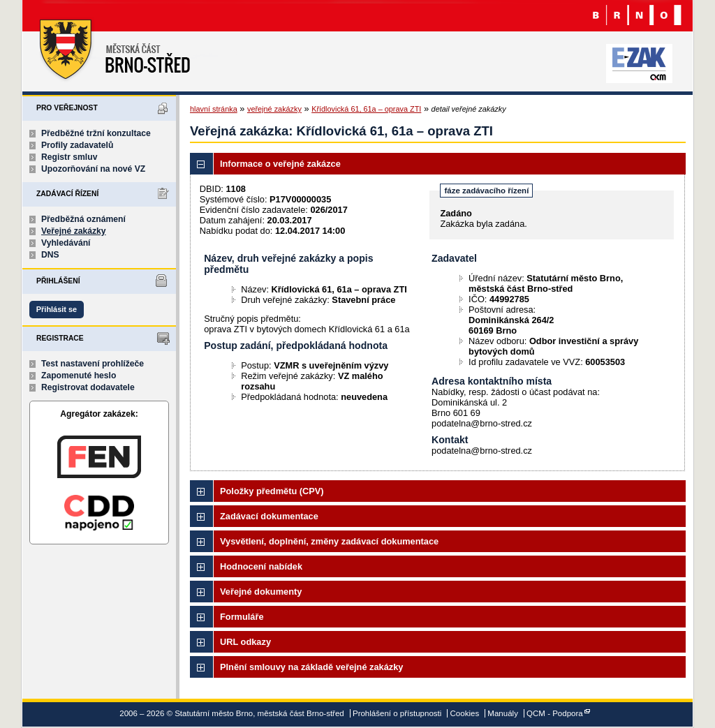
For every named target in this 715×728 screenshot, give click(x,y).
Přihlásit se (57, 309)
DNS (50, 255)
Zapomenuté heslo (79, 376)
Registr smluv (69, 157)
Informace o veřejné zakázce (280, 164)
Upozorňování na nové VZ (93, 169)
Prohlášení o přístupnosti (397, 713)
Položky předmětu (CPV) (272, 491)
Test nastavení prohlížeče (93, 364)
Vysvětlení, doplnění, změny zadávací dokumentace (329, 541)
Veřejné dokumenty (261, 592)
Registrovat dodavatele (88, 387)
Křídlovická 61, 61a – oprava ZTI (366, 109)
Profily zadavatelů (77, 145)
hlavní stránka (214, 109)
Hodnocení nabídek (261, 566)
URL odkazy (245, 642)
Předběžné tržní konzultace (96, 133)
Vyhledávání (66, 243)
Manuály (503, 713)
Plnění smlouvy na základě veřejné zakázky (311, 667)
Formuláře (242, 617)
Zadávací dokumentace (269, 516)
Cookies (465, 713)
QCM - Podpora (555, 713)
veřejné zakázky (274, 109)
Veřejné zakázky (74, 231)
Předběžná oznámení (83, 219)
